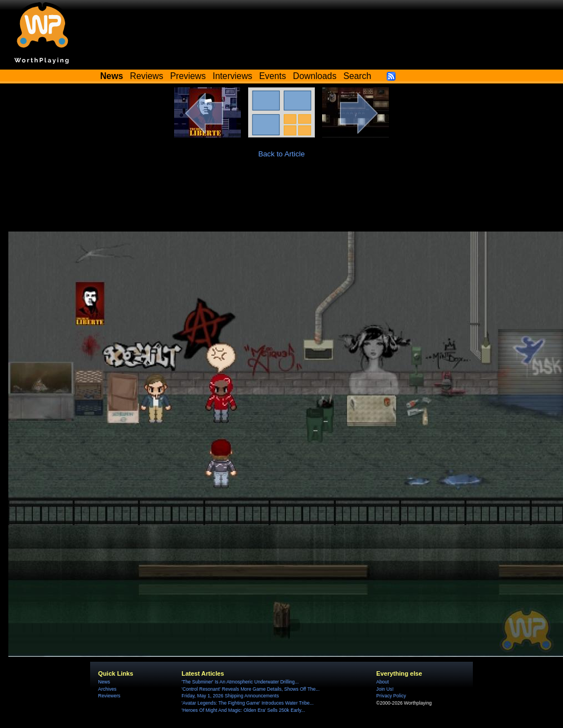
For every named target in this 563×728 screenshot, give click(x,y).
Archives (107, 689)
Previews (188, 76)
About (382, 682)
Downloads (315, 76)
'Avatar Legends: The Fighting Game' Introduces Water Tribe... (247, 703)
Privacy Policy (391, 696)
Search (357, 76)
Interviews (232, 76)
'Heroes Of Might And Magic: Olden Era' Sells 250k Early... (243, 710)
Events (273, 76)
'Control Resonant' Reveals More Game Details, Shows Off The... (250, 689)
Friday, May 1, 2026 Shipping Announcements (230, 696)
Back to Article (281, 154)
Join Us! (385, 689)
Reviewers (109, 696)
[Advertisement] (281, 201)
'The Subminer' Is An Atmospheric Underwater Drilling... (240, 682)
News (104, 682)
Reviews (147, 76)
